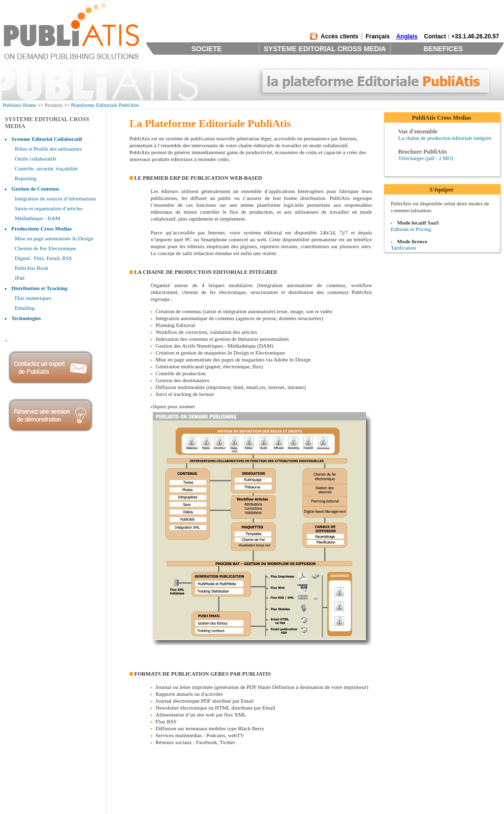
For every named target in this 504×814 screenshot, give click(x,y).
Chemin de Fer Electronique (45, 248)
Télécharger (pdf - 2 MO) (426, 158)
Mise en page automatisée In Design (54, 238)
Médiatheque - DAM (37, 218)
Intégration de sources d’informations (55, 198)
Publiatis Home (20, 105)
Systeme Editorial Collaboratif (47, 139)
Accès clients (340, 36)
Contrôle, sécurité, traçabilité (46, 168)
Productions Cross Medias (42, 228)
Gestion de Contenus (35, 189)
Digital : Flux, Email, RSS (43, 258)
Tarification (403, 248)
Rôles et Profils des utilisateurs (48, 149)
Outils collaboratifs (36, 159)
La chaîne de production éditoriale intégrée (445, 138)
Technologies (26, 318)
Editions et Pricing (411, 229)
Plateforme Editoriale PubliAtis (105, 105)
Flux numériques (33, 298)
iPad (20, 278)
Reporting (26, 178)
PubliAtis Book (31, 268)
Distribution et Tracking (39, 288)
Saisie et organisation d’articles (49, 208)
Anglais (407, 36)
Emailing (25, 308)
